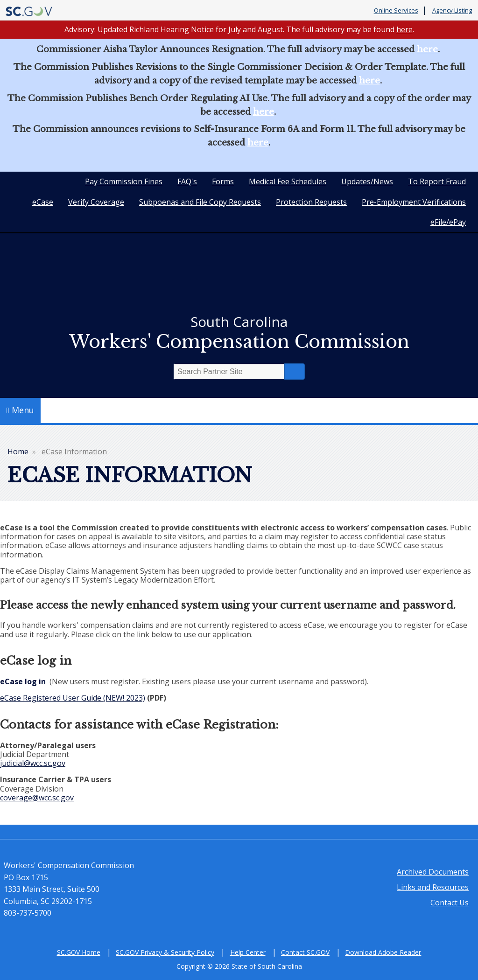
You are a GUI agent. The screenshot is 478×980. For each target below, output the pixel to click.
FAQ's (187, 181)
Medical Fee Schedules (288, 181)
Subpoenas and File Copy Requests (200, 202)
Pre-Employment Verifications (414, 202)
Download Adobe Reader (383, 952)
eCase (43, 202)
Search (295, 372)
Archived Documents (433, 872)
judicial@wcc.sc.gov (33, 763)
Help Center (248, 952)
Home (18, 452)
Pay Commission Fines (124, 181)
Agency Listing (452, 11)
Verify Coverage (96, 202)
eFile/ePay (448, 222)
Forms (223, 181)
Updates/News (367, 181)
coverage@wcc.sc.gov (37, 798)
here (404, 29)
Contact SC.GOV (305, 952)
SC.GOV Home (79, 952)
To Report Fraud (437, 181)
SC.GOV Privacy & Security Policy (165, 952)
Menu (21, 410)
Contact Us (450, 903)
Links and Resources (433, 887)
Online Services (396, 11)
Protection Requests (311, 202)
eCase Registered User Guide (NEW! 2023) (73, 698)
